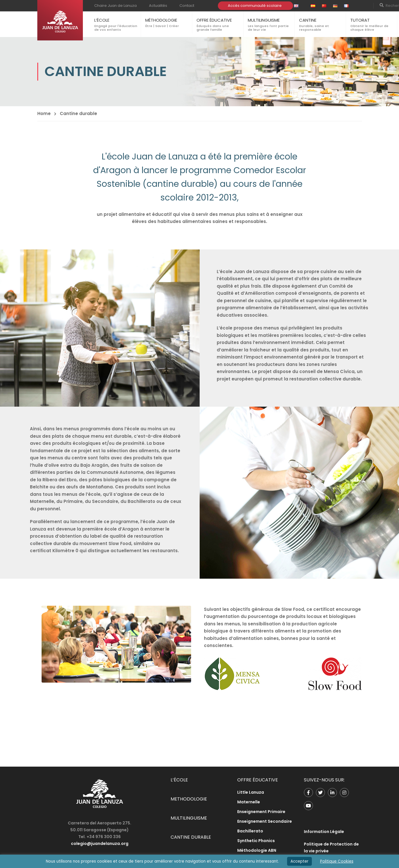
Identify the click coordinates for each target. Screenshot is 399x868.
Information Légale (324, 832)
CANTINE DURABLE (191, 837)
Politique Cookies (337, 861)
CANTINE (308, 20)
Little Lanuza (251, 792)
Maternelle (249, 802)
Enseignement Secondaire (265, 821)
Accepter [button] (299, 861)
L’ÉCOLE (102, 20)
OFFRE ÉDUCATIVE (214, 20)
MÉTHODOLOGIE (161, 20)
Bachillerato (250, 831)
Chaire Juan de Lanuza (115, 6)
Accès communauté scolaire (255, 6)
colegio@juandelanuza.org (100, 844)
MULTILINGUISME (264, 20)
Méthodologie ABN (257, 850)
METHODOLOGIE (189, 799)
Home (44, 113)
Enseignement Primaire (261, 812)
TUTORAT (360, 20)
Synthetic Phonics (256, 841)
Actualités (158, 6)
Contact (187, 6)
